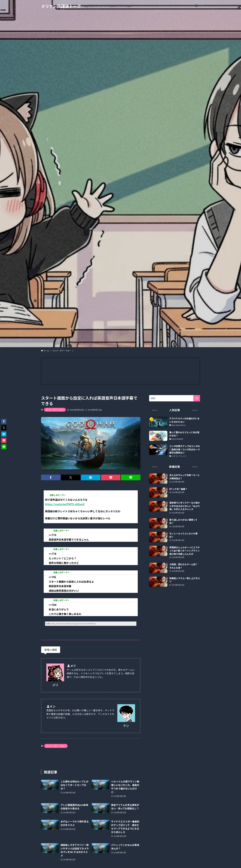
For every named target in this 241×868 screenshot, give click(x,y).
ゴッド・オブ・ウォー (55, 410)
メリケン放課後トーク (61, 6)
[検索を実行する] (197, 398)
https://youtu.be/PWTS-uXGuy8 (65, 504)
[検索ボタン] (196, 6)
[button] (51, 477)
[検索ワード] (175, 398)
